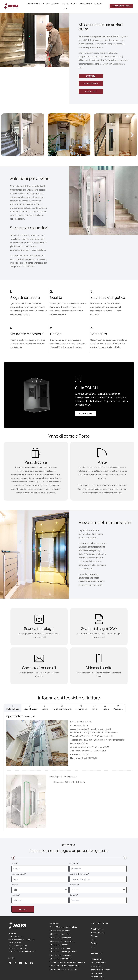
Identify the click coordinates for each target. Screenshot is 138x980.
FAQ (93, 947)
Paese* (15, 884)
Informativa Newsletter (100, 970)
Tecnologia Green (98, 933)
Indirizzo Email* (19, 874)
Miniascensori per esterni (60, 934)
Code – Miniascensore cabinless (63, 927)
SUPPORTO (86, 4)
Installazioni (53, 4)
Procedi (23, 909)
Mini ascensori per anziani (60, 959)
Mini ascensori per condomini (62, 941)
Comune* (74, 895)
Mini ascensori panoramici (60, 948)
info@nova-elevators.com (25, 951)
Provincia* (74, 884)
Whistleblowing (97, 977)
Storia (93, 940)
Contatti (99, 4)
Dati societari (96, 973)
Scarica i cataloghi (39, 628)
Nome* (15, 863)
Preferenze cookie (99, 963)
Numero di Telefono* (79, 874)
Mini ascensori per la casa (60, 938)
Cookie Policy (97, 959)
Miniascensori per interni (60, 931)
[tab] (13, 708)
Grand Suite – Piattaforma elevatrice (65, 966)
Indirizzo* (16, 895)
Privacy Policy (97, 966)
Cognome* (74, 863)
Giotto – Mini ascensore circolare (63, 969)
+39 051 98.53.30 (19, 945)
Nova (74, 4)
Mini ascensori (35, 4)
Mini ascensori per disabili (60, 955)
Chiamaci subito (99, 668)
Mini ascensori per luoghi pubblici (63, 952)
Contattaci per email (39, 668)
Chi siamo (95, 936)
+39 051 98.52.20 (20, 948)
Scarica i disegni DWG (99, 628)
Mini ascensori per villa (59, 945)
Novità (65, 4)
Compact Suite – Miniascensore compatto (67, 962)
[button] (6, 135)
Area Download (97, 929)
